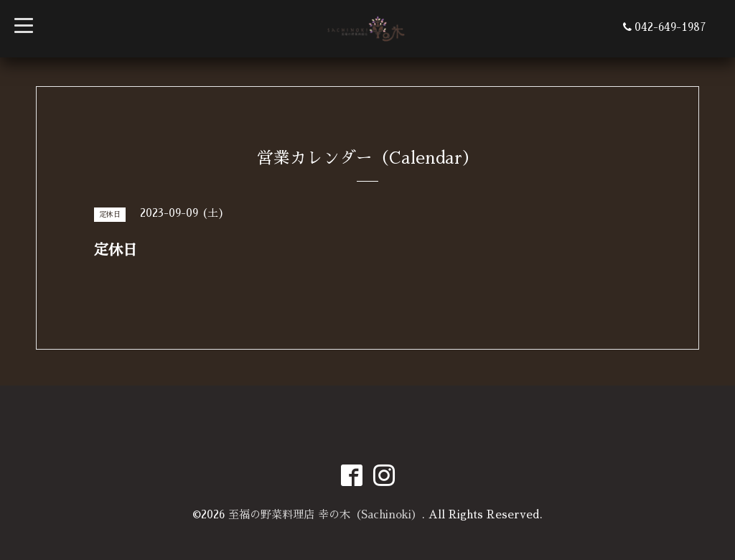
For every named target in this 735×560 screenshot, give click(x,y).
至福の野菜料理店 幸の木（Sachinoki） (325, 514)
